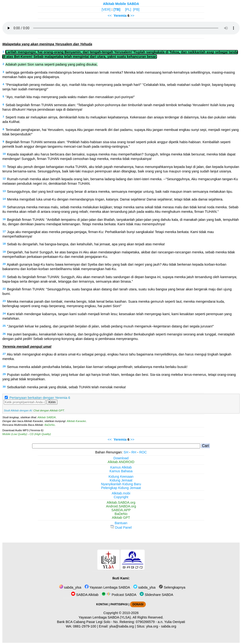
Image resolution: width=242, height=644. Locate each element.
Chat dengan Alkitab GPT (49, 410)
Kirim (52, 402)
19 (4, 252)
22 (4, 289)
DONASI (138, 604)
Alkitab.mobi (121, 493)
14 (4, 199)
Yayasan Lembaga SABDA (107, 587)
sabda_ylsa (70, 587)
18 (4, 244)
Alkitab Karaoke (76, 421)
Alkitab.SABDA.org (121, 502)
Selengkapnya (172, 587)
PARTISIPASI (119, 604)
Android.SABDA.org (121, 506)
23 (4, 301)
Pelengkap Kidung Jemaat (121, 488)
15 (4, 207)
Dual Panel (121, 527)
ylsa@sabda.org (121, 626)
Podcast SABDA (119, 595)
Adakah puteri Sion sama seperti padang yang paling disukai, (52, 64)
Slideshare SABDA (156, 595)
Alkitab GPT (121, 518)
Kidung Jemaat (121, 480)
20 (4, 264)
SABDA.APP (121, 510)
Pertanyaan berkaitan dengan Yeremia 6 (40, 398)
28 (4, 366)
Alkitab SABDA (47, 417)
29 (4, 374)
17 (4, 231)
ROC (143, 452)
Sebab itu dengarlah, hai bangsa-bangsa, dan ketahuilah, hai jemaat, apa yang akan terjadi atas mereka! (86, 244)
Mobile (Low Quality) (15, 434)
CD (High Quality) (40, 434)
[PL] (128, 9)
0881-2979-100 (85, 626)
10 (4, 154)
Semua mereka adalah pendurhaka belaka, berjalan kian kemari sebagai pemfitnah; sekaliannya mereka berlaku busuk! (97, 367)
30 (4, 387)
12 (4, 179)
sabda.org (169, 626)
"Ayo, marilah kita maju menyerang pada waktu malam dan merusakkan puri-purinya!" (70, 97)
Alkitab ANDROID (121, 462)
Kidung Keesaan (121, 477)
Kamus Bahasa (121, 471)
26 (4, 334)
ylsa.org (152, 626)
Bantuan (121, 523)
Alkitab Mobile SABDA (121, 4)
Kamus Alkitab (121, 467)
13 (4, 191)
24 (4, 314)
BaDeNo (50, 425)
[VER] (106, 9)
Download (121, 458)
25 (4, 326)
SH (126, 452)
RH (134, 452)
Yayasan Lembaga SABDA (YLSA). (105, 617)
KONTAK (102, 604)
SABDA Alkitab (85, 595)
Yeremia (120, 16)
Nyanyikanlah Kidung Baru (121, 484)
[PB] (136, 9)
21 (4, 276)
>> (132, 16)
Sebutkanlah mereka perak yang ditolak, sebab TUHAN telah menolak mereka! (67, 387)
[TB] (117, 9)
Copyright (121, 497)
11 (4, 166)
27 (4, 354)
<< (110, 16)
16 (4, 219)
